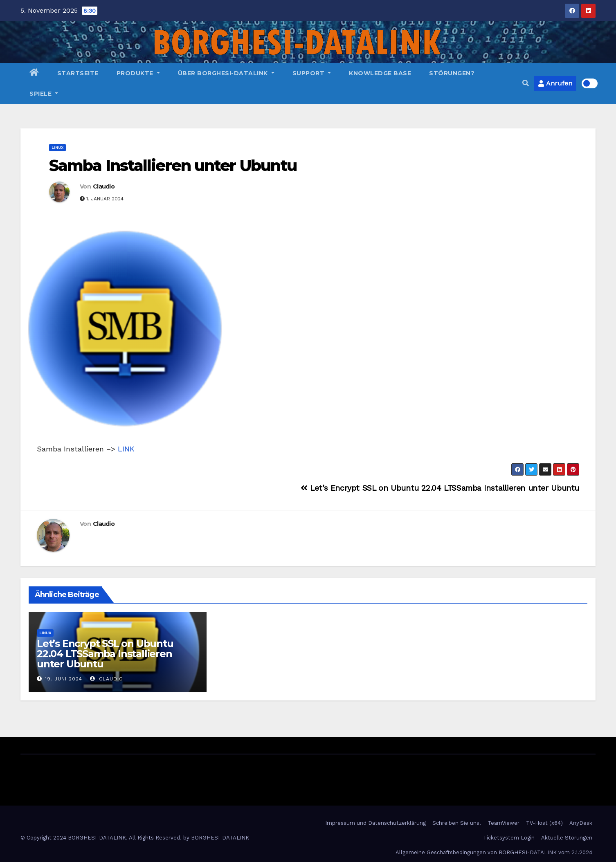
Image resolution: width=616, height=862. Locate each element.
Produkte (138, 73)
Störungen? (452, 73)
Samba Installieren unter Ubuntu (173, 165)
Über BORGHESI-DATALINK (226, 73)
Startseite (78, 73)
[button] (526, 83)
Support (312, 73)
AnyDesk (581, 823)
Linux (57, 147)
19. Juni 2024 (64, 679)
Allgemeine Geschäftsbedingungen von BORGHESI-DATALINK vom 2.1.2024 (494, 852)
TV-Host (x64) (544, 823)
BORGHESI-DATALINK (220, 838)
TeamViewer (504, 823)
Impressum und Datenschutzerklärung (375, 823)
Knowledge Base (380, 73)
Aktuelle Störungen (567, 838)
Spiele (44, 94)
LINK (126, 449)
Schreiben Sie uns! (457, 823)
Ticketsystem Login (509, 838)
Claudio (104, 186)
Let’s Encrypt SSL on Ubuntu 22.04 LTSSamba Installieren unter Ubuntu (440, 488)
